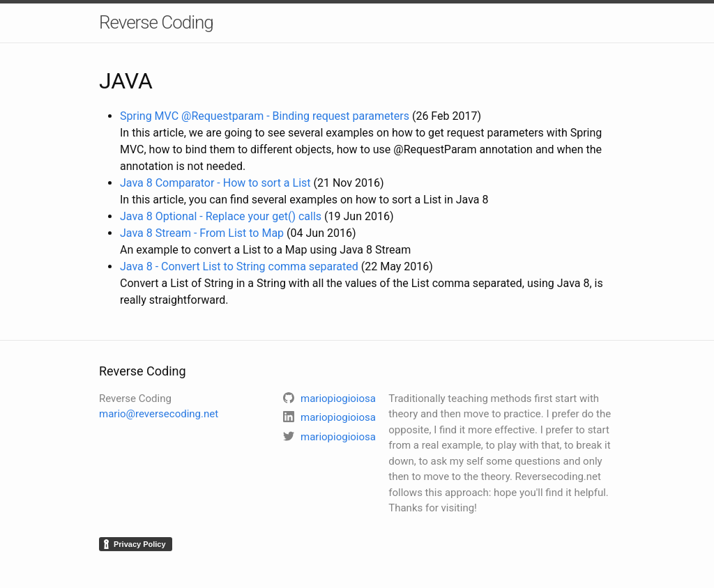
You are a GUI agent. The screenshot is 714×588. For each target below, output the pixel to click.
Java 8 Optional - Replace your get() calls (221, 216)
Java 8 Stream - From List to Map (202, 233)
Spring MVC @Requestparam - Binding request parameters (265, 116)
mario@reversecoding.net (159, 414)
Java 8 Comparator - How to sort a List (215, 183)
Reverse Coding (156, 22)
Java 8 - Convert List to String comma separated (239, 266)
